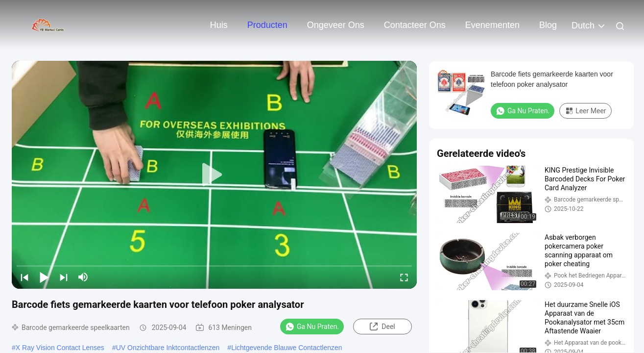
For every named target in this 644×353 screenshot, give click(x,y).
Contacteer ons (415, 25)
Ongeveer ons (336, 25)
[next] (64, 277)
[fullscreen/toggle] (404, 277)
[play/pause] (44, 277)
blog (548, 25)
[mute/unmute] (83, 277)
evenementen (492, 25)
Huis (219, 25)
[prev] (24, 277)
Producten (267, 25)
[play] (215, 175)
